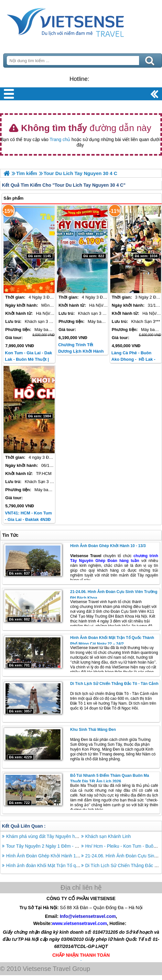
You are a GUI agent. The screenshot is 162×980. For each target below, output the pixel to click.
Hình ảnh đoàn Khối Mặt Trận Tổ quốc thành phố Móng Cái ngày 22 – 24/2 (81, 865)
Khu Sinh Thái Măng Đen (93, 730)
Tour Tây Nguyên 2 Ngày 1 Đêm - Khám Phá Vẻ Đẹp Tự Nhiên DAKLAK (79, 846)
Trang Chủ (81, 21)
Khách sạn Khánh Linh (108, 836)
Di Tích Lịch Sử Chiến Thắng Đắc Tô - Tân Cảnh (114, 684)
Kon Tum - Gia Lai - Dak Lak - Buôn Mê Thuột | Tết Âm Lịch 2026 (28, 359)
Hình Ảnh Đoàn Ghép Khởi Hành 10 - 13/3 (108, 546)
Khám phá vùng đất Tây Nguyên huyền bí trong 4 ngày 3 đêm (68, 836)
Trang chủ (60, 139)
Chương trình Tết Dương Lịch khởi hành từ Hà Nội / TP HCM (81, 351)
